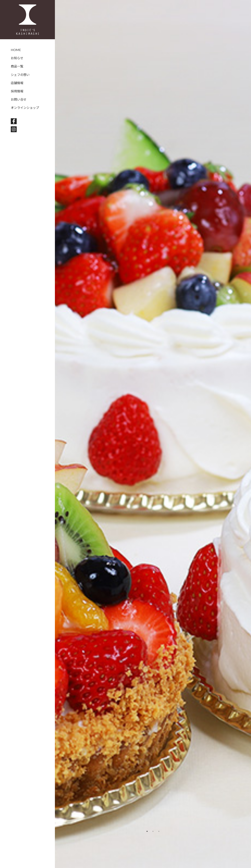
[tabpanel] (153, 434)
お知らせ (17, 58)
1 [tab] (147, 831)
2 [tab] (153, 831)
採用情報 (17, 91)
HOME (16, 50)
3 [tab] (159, 831)
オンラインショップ (25, 108)
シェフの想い (20, 75)
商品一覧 (17, 66)
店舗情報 (17, 83)
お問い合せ (19, 99)
